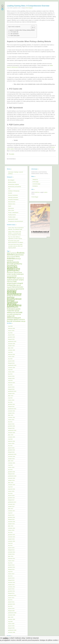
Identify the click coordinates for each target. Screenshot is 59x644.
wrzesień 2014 (12, 552)
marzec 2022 (11, 400)
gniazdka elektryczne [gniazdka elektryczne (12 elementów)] (14, 268)
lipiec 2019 (11, 461)
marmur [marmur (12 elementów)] (11, 278)
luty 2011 (10, 600)
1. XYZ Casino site (14, 32)
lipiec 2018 (11, 483)
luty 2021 (10, 422)
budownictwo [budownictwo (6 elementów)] (19, 255)
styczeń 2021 (11, 424)
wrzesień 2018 (12, 478)
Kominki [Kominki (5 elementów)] (14, 276)
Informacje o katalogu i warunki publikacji (15, 173)
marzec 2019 (11, 467)
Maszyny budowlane (13, 195)
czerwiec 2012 (12, 587)
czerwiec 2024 (12, 367)
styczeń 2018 (11, 495)
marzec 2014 (11, 561)
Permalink (12, 154)
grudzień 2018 (12, 472)
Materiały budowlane (13, 197)
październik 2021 (12, 409)
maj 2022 (10, 398)
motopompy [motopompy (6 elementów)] (11, 285)
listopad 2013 (11, 569)
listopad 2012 (11, 580)
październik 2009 (12, 613)
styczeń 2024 (11, 376)
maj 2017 (10, 513)
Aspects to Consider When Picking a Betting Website (22, 30)
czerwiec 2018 (12, 485)
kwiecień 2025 (12, 354)
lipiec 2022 (11, 396)
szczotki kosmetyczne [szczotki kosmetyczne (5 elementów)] (14, 314)
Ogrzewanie (11, 208)
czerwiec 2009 (12, 619)
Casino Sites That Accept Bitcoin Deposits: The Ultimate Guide (16, 228)
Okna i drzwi (11, 210)
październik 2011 (12, 595)
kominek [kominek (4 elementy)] (9, 276)
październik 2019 (12, 454)
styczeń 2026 (11, 335)
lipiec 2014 (11, 556)
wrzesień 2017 (12, 504)
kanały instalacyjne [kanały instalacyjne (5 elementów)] (18, 274)
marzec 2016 (11, 530)
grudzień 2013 (12, 567)
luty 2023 (10, 385)
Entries (35, 182)
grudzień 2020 (12, 426)
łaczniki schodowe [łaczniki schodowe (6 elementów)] (14, 321)
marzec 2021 (11, 420)
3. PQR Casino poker (14, 36)
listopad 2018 (11, 474)
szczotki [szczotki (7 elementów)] (19, 312)
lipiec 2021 (11, 415)
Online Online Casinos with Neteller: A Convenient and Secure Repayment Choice (15, 233)
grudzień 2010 (12, 604)
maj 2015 (10, 543)
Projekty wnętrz (12, 217)
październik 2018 (12, 476)
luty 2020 (10, 446)
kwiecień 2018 (12, 489)
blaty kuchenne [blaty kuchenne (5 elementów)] (12, 253)
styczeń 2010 (11, 608)
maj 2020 (10, 439)
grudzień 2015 (12, 535)
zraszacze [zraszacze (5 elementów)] (21, 319)
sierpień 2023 (11, 378)
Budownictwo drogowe (13, 184)
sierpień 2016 (11, 524)
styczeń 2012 (11, 589)
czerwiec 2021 (12, 417)
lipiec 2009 (11, 617)
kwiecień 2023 (12, 383)
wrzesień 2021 (12, 411)
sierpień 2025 (11, 346)
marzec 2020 (11, 443)
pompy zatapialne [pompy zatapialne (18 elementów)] (14, 304)
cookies (6, 638)
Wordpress (35, 186)
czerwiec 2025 (12, 350)
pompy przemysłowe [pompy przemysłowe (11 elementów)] (14, 298)
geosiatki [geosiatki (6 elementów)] (10, 264)
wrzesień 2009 (12, 615)
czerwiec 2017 (12, 511)
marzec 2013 (11, 574)
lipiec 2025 (11, 348)
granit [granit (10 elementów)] (10, 270)
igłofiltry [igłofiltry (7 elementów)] (16, 271)
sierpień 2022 (11, 393)
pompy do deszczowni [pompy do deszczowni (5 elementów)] (14, 295)
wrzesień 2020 (12, 433)
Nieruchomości (12, 202)
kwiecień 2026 (12, 328)
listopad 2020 (11, 428)
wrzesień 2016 (12, 522)
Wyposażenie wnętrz (13, 219)
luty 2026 (10, 333)
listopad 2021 (11, 406)
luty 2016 (10, 532)
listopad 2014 (11, 550)
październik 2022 (12, 391)
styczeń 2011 (11, 602)
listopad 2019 (11, 452)
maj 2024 (10, 370)
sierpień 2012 (11, 585)
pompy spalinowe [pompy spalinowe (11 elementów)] (13, 301)
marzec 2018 (11, 491)
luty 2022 (10, 402)
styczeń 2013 (11, 578)
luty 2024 (10, 374)
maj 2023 (10, 380)
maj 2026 (10, 326)
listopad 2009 (11, 611)
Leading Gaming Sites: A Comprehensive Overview (28, 6)
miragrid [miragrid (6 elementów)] (20, 283)
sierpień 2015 (11, 539)
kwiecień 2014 (12, 558)
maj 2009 (10, 621)
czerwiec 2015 (12, 541)
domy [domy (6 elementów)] (18, 257)
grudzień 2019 (12, 450)
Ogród (10, 206)
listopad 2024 (11, 363)
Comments (36, 184)
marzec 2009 (11, 624)
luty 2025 (10, 359)
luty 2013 (10, 576)
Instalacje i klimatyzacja (14, 191)
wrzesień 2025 (12, 344)
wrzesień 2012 (12, 582)
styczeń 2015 (11, 548)
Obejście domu (12, 204)
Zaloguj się (35, 179)
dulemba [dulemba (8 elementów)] (11, 258)
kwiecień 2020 (12, 441)
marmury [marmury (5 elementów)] (10, 281)
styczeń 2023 (11, 387)
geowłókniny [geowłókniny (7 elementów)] (12, 266)
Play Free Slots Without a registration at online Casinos (15, 238)
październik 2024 (12, 365)
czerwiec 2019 (12, 463)
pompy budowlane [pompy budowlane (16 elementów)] (14, 293)
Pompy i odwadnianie (13, 213)
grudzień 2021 (12, 404)
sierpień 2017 (11, 506)
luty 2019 (10, 469)
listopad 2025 (11, 339)
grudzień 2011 (12, 591)
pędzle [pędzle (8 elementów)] (10, 307)
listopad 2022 (11, 389)
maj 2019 (10, 465)
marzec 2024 (11, 372)
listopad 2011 (11, 593)
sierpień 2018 (11, 480)
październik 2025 (12, 341)
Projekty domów (12, 215)
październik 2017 (12, 502)
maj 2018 (10, 487)
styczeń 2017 (11, 515)
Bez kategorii (29, 8)
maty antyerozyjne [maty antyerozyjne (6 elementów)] (12, 282)
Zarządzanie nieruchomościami (16, 221)
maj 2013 (10, 572)
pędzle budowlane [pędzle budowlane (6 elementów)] (13, 308)
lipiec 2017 (11, 509)
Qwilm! (46, 192)
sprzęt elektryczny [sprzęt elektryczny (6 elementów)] (13, 312)
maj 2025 (10, 352)
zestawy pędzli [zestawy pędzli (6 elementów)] (12, 319)
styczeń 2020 (11, 448)
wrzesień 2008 (12, 632)
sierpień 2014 (11, 554)
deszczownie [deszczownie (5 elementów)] (11, 257)
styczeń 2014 (11, 565)
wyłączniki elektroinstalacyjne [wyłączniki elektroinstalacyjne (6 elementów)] (14, 317)
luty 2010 (10, 606)
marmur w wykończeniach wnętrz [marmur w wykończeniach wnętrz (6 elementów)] (15, 279)
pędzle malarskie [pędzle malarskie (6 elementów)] (14, 310)
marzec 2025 (11, 357)
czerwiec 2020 (12, 437)
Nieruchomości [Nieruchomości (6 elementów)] (17, 287)
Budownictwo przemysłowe (15, 187)
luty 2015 (10, 545)
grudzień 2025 (12, 337)
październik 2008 (12, 630)
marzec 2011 (11, 598)
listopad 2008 (11, 628)
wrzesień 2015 (12, 537)
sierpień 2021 (11, 413)
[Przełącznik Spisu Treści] (32, 27)
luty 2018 (10, 493)
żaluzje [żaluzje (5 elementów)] (23, 321)
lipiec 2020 (11, 435)
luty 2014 (10, 563)
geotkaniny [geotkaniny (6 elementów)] (18, 264)
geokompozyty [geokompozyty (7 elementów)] (13, 262)
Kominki (10, 193)
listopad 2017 (11, 500)
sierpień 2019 (11, 459)
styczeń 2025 (11, 361)
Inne (9, 189)
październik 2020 (12, 430)
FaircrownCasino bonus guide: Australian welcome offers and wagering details (15, 246)
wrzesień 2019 (12, 456)
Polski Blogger (35, 197)
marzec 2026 (11, 331)
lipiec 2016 (11, 526)
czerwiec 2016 (12, 528)
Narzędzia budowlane (13, 199)
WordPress (37, 192)
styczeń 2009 (11, 626)
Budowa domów (12, 182)
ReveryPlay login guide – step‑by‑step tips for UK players (16, 242)
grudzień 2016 (12, 517)
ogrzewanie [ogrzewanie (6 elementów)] (20, 289)
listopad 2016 (11, 519)
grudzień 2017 (12, 498)
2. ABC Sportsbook (14, 34)
